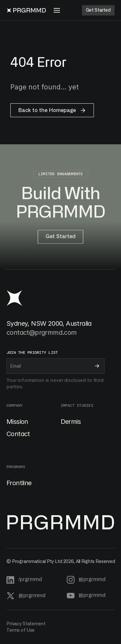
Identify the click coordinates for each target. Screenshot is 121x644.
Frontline (19, 483)
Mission (17, 422)
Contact (18, 434)
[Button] (98, 10)
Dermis (71, 422)
